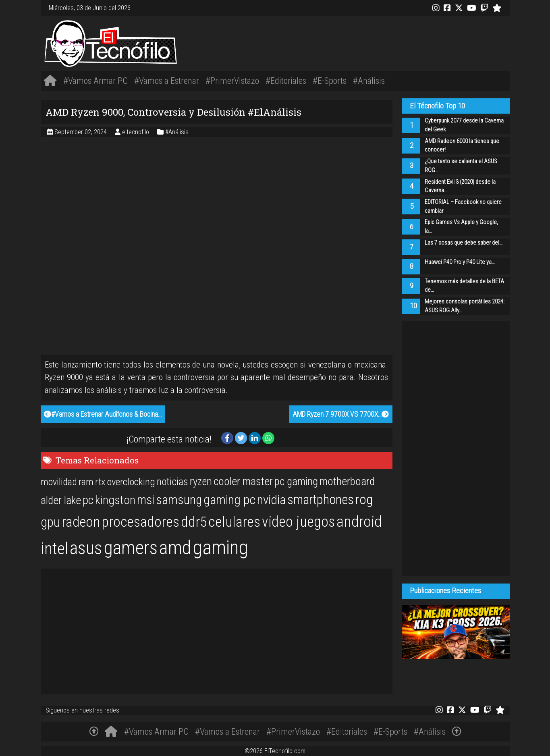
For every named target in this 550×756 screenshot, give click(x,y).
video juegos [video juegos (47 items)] (298, 522)
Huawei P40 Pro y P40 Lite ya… (460, 262)
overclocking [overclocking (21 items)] (131, 482)
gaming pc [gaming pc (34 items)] (229, 500)
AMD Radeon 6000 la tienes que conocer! (462, 146)
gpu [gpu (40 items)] (50, 522)
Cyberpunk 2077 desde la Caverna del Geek (464, 125)
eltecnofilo (136, 132)
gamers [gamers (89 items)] (131, 548)
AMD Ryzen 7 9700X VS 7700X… (341, 414)
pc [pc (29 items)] (88, 500)
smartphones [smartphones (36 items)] (321, 500)
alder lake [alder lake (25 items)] (61, 501)
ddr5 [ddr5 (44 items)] (194, 522)
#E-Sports (330, 81)
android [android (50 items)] (359, 521)
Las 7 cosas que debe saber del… (464, 243)
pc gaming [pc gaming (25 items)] (296, 482)
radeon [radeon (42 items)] (81, 522)
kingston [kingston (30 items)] (115, 500)
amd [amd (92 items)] (175, 548)
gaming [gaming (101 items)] (220, 547)
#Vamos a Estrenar (167, 81)
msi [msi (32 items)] (146, 500)
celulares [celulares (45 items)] (234, 522)
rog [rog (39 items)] (364, 499)
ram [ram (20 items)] (86, 482)
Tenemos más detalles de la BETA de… (464, 286)
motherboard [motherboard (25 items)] (347, 482)
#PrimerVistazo (232, 81)
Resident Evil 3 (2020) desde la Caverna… (460, 186)
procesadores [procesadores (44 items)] (140, 522)
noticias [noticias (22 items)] (172, 482)
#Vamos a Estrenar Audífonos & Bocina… (103, 414)
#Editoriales (286, 81)
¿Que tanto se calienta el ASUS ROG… (461, 166)
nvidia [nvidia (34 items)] (271, 500)
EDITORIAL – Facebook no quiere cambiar (463, 207)
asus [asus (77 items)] (86, 548)
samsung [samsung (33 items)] (179, 500)
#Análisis (369, 81)
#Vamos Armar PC (95, 81)
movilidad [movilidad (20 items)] (59, 482)
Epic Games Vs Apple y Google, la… (461, 227)
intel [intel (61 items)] (54, 549)
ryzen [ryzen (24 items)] (201, 482)
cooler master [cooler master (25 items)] (243, 482)
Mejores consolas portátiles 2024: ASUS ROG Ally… (465, 306)
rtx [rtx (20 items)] (100, 482)
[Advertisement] (373, 42)
